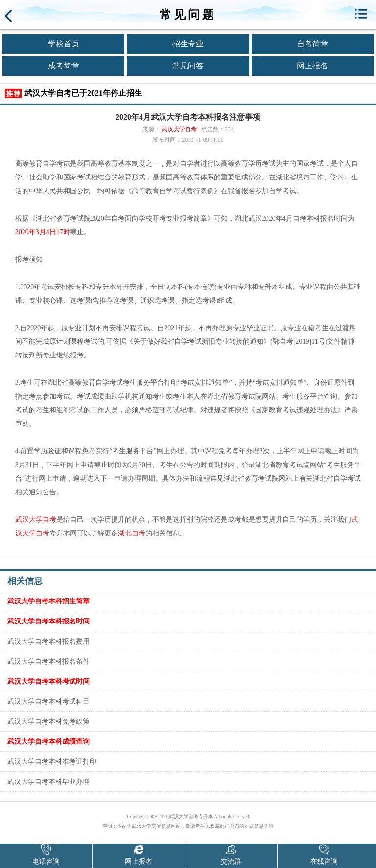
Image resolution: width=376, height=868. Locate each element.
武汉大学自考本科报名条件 (48, 661)
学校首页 (64, 44)
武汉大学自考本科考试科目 (48, 701)
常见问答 (188, 66)
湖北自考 (132, 533)
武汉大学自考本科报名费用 (48, 641)
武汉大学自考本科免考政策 (48, 721)
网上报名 (312, 66)
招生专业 (188, 44)
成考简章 (64, 66)
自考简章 (312, 44)
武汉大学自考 (179, 129)
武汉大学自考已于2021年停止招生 (83, 93)
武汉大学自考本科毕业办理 (48, 781)
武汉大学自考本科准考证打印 (52, 761)
